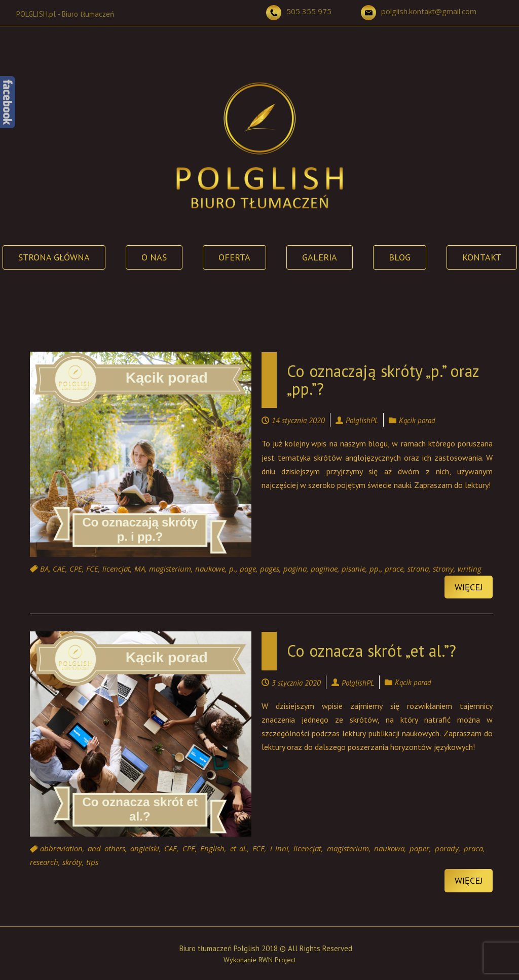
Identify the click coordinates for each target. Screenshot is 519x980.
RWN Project (277, 960)
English (212, 849)
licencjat (116, 569)
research (44, 862)
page (248, 569)
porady (447, 849)
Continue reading (265, 507)
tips (92, 862)
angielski (145, 849)
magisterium (170, 569)
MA (140, 569)
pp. (375, 569)
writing (470, 569)
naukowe (210, 569)
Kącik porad (417, 420)
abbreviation (61, 849)
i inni (279, 849)
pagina (295, 569)
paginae (324, 569)
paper (419, 849)
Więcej (469, 587)
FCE (92, 569)
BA (44, 569)
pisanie (354, 569)
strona (418, 569)
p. (232, 569)
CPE (76, 569)
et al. (239, 849)
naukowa (389, 849)
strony (443, 569)
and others (106, 849)
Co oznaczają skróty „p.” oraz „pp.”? (383, 380)
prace (394, 569)
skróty (72, 862)
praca (473, 849)
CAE (59, 569)
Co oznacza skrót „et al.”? (372, 651)
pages (270, 569)
